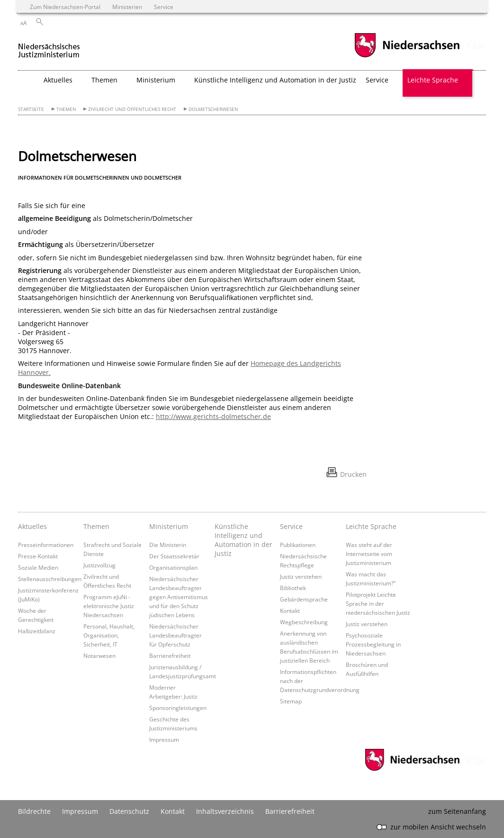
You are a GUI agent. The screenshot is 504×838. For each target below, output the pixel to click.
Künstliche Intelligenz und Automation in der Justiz (275, 80)
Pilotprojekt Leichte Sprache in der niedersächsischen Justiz (378, 603)
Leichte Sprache (371, 526)
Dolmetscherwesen (213, 109)
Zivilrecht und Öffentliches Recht (132, 109)
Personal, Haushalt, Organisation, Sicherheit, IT (109, 635)
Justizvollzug (99, 565)
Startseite (31, 109)
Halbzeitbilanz (37, 631)
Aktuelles (32, 526)
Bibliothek (293, 588)
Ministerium (169, 526)
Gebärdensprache (304, 599)
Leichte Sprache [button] (433, 80)
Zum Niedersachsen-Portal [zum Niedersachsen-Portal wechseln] (65, 7)
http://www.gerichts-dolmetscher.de (213, 416)
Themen (66, 109)
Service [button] (377, 80)
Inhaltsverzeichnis (225, 811)
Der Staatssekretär (174, 556)
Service (291, 526)
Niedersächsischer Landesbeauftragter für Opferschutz (175, 635)
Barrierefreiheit (170, 656)
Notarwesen (99, 656)
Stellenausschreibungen (50, 579)
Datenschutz (129, 811)
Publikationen (298, 545)
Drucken (353, 474)
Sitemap (291, 701)
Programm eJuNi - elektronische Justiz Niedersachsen (109, 606)
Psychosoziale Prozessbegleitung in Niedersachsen (373, 644)
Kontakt (290, 610)
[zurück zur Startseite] (49, 47)
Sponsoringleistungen (178, 708)
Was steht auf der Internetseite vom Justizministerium (369, 554)
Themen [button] (104, 80)
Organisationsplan (173, 567)
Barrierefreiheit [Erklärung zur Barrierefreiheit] (290, 811)
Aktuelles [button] (58, 80)
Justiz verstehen (301, 576)
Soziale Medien (38, 567)
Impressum (164, 739)
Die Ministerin (168, 545)
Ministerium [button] (156, 80)
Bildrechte (34, 811)
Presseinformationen (46, 545)
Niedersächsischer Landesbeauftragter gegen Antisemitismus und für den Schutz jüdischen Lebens (179, 597)
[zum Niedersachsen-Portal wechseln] (407, 56)
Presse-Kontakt (38, 556)
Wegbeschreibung (304, 622)
